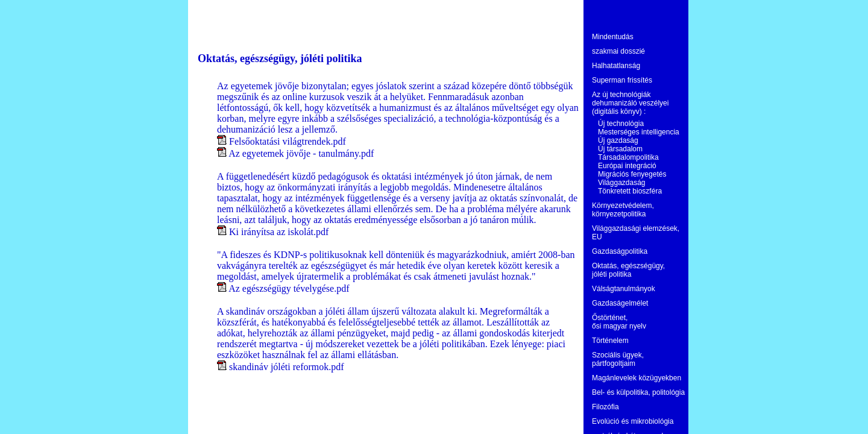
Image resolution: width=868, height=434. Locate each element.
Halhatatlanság (616, 66)
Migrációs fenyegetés (632, 174)
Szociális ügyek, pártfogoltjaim (618, 359)
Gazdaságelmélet (620, 303)
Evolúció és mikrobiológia (633, 421)
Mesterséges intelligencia (639, 132)
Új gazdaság (618, 140)
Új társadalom (620, 149)
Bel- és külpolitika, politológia (638, 392)
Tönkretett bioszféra (630, 191)
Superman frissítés (622, 80)
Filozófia (605, 407)
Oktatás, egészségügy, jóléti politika (628, 270)
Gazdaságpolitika (620, 251)
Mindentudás (613, 37)
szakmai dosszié (618, 51)
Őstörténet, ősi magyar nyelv (619, 322)
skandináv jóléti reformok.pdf (287, 367)
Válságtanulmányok (624, 289)
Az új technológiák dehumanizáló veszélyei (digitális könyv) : (630, 103)
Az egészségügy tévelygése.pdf (289, 288)
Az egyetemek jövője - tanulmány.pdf (301, 153)
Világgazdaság (622, 183)
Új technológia (621, 124)
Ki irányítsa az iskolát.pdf (279, 232)
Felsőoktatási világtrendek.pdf (288, 141)
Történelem (610, 341)
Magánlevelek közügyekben (637, 378)
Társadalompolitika (628, 157)
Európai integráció (627, 166)
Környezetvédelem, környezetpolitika (623, 210)
